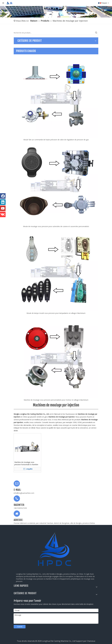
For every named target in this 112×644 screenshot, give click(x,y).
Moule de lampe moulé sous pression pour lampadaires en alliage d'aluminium (56, 313)
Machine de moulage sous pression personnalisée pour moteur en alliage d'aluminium (56, 400)
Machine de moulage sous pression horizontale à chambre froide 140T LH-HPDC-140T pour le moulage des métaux (27, 463)
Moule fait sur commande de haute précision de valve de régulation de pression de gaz (56, 140)
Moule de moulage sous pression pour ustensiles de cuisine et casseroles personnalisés (56, 226)
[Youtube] (3, 208)
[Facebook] (3, 196)
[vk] (3, 214)
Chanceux (91, 641)
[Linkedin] (3, 202)
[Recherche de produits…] (54, 33)
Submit (20, 627)
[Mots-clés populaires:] (96, 33)
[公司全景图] (56, 9)
